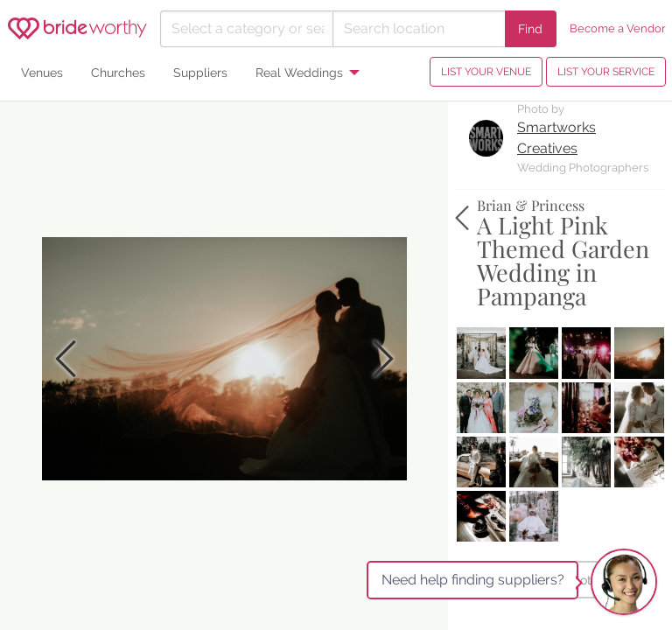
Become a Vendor (618, 28)
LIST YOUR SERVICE (606, 72)
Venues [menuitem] (42, 72)
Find (530, 28)
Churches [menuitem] (118, 72)
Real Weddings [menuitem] (299, 72)
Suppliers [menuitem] (200, 72)
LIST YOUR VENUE (486, 72)
